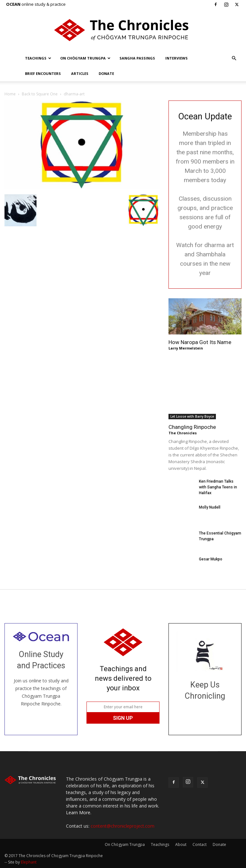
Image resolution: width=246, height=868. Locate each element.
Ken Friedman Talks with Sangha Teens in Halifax (218, 487)
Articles (80, 73)
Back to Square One (40, 94)
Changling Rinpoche (192, 427)
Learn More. (79, 812)
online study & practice (36, 4)
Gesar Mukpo (211, 559)
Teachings (38, 58)
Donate (106, 73)
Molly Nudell (210, 507)
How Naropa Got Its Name (200, 342)
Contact (200, 844)
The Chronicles (183, 433)
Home (10, 94)
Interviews (176, 58)
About (181, 844)
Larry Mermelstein (186, 348)
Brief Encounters (43, 73)
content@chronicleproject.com (123, 826)
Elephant (29, 862)
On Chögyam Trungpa (85, 58)
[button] (234, 58)
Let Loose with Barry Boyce (192, 416)
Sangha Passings (137, 58)
